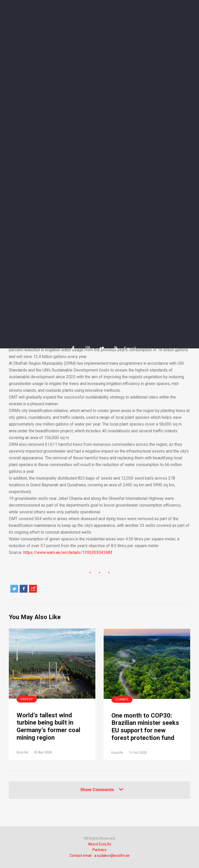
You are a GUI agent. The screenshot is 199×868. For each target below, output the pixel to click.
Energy (27, 699)
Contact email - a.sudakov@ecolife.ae (99, 856)
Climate (122, 700)
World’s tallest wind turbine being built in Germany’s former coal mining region (48, 727)
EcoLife (22, 752)
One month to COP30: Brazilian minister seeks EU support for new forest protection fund (145, 727)
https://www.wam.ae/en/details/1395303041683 (68, 553)
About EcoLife (100, 844)
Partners (99, 850)
